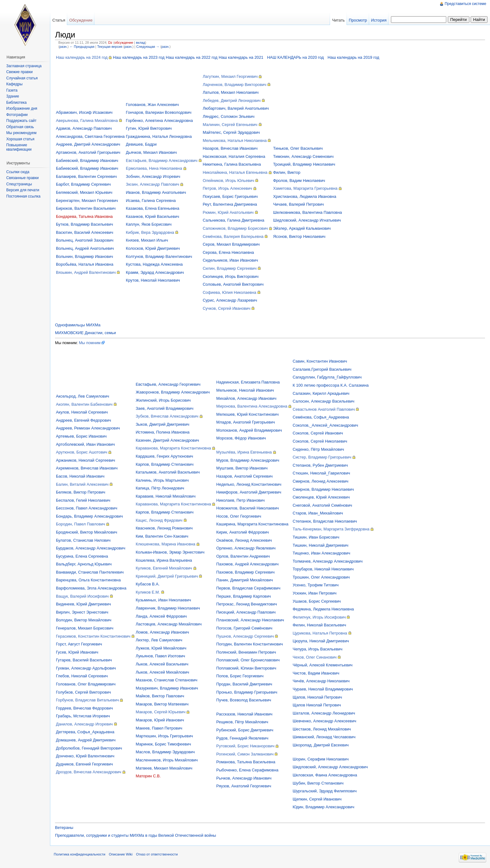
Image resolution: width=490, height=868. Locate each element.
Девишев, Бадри (141, 144)
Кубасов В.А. (147, 584)
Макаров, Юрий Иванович (160, 720)
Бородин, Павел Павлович (80, 524)
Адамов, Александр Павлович (84, 128)
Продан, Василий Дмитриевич (244, 684)
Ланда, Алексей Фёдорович (161, 616)
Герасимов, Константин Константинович (93, 636)
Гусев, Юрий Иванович (77, 652)
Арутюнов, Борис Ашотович (82, 452)
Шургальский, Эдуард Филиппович (325, 791)
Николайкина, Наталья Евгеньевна (235, 172)
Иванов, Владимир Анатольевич (156, 192)
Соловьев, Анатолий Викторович (233, 284)
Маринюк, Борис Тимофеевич (163, 744)
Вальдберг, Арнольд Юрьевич (84, 564)
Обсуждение (81, 20)
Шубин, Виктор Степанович (318, 783)
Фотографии (17, 115)
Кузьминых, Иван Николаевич (163, 600)
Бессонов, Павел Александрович (87, 508)
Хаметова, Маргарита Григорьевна (305, 188)
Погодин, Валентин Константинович (250, 644)
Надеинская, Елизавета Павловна (248, 382)
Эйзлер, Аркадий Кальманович (302, 228)
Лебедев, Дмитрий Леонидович (232, 100)
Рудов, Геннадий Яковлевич (242, 738)
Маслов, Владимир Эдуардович (165, 752)
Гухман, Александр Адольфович (86, 668)
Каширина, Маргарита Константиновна (252, 524)
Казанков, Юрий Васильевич (152, 216)
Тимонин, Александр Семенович (303, 156)
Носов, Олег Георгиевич (239, 516)
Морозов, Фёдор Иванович (241, 438)
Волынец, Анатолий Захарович (85, 240)
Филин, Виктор (287, 172)
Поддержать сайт (21, 121)
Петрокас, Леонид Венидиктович (247, 604)
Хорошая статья (20, 139)
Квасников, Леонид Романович (164, 528)
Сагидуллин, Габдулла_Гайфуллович (327, 377)
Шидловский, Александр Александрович (330, 767)
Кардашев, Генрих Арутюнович (164, 456)
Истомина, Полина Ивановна (162, 432)
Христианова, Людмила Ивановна (305, 196)
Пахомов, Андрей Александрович (247, 564)
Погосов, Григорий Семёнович (244, 628)
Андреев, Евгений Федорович (83, 420)
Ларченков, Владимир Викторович (235, 85)
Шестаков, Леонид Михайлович (322, 729)
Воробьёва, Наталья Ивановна (85, 264)
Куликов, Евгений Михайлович (164, 568)
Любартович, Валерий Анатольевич (236, 108)
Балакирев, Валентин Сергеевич (86, 176)
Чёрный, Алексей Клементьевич (322, 665)
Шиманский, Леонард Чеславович (324, 737)
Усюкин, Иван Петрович (314, 593)
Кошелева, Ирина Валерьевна (164, 560)
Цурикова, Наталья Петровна (320, 633)
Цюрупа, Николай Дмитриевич (321, 641)
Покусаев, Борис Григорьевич (230, 196)
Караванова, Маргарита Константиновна (173, 448)
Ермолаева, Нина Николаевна (154, 168)
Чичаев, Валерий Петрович (298, 204)
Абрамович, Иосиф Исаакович (84, 112)
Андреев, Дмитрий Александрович (88, 144)
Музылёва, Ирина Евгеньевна (244, 452)
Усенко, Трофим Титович (315, 585)
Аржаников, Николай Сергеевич (85, 460)
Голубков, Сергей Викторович (83, 692)
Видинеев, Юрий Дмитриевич (83, 604)
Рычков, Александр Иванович (244, 778)
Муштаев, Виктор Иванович (242, 468)
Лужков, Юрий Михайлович (161, 648)
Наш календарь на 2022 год (191, 57)
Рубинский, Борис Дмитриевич (245, 730)
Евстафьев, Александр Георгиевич (168, 384)
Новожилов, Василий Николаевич (247, 508)
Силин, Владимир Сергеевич (230, 268)
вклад (140, 43)
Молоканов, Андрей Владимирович (249, 430)
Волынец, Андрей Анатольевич (85, 248)
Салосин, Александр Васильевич (323, 401)
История (379, 20)
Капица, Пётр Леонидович (160, 488)
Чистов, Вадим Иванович (316, 673)
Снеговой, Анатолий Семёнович (322, 505)
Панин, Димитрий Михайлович (245, 580)
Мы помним (90, 343)
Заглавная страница (24, 66)
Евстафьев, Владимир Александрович (162, 161)
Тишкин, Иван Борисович (316, 537)
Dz (110, 43)
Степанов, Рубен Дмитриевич (320, 465)
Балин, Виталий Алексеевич (82, 484)
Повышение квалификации (19, 147)
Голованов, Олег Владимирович (86, 684)
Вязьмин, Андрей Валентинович (86, 272)
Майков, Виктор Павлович (160, 696)
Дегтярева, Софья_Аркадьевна (85, 732)
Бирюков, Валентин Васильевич (86, 208)
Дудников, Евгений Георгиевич (84, 764)
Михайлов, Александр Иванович (246, 398)
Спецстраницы (19, 184)
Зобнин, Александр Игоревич (153, 176)
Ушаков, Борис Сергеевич (317, 601)
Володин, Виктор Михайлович (84, 620)
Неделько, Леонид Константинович (249, 484)
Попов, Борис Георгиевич (240, 676)
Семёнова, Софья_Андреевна (321, 417)
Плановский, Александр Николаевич (250, 620)
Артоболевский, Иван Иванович (85, 444)
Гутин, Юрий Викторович (149, 128)
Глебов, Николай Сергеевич (82, 676)
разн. (63, 47)
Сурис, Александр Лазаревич (230, 300)
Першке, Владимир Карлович (244, 596)
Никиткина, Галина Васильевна (232, 164)
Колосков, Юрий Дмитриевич (153, 248)
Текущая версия (110, 47)
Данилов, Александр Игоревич (84, 724)
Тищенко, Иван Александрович (321, 553)
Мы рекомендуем (21, 133)
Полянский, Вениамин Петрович (246, 652)
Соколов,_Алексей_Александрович (325, 425)
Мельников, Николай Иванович (245, 390)
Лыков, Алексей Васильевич (162, 664)
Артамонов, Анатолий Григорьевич (88, 152)
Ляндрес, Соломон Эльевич (229, 116)
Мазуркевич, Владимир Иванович (167, 688)
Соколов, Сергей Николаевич (320, 441)
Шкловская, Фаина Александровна (325, 775)
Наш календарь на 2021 (241, 57)
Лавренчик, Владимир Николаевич (168, 608)
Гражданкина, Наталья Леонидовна (159, 136)
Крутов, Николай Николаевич (153, 280)
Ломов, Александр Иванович (162, 632)
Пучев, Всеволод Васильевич (244, 700)
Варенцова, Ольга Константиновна (88, 580)
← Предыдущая (82, 47)
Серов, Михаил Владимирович (231, 244)
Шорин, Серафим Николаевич (320, 759)
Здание (13, 96)
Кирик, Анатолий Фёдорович (242, 532)
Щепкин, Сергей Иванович (317, 799)
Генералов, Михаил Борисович (85, 628)
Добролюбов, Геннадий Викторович (89, 748)
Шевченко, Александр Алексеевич (324, 721)
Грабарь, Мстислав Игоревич (83, 716)
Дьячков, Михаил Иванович (151, 152)
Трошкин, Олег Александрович (321, 577)
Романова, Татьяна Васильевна (246, 762)
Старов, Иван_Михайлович (318, 513)
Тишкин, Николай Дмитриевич (320, 545)
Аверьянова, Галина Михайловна (87, 120)
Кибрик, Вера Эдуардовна (150, 232)
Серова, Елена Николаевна (228, 252)
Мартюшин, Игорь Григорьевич (164, 736)
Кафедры (14, 84)
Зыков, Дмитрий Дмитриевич (162, 424)
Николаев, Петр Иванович (240, 500)
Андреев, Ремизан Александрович (88, 428)
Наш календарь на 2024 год (82, 57)
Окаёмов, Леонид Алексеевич (244, 540)
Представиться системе (465, 4)
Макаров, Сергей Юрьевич (160, 712)
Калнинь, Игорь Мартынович (162, 480)
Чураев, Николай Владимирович (323, 689)
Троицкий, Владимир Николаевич (304, 164)
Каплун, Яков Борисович (149, 224)
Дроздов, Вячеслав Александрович (89, 772)
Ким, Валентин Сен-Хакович (162, 536)
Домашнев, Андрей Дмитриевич (86, 740)
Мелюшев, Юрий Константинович (247, 414)
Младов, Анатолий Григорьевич (246, 422)
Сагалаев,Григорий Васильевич (322, 369)
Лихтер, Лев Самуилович (159, 640)
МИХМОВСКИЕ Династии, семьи (85, 333)
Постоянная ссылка (23, 196)
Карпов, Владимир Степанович (165, 464)
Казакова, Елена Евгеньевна (153, 208)
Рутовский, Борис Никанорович (245, 746)
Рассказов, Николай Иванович (244, 714)
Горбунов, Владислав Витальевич (87, 700)
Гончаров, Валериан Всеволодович (159, 112)
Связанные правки (22, 178)
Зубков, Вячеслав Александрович (167, 416)
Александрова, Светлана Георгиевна (90, 136)
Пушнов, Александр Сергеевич (245, 636)
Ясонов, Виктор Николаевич (299, 236)
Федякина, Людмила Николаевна (323, 609)
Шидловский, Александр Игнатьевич (307, 220)
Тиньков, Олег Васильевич (298, 148)
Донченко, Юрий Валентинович (85, 756)
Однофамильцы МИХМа (78, 325)
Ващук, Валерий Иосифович (82, 596)
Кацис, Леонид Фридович (159, 520)
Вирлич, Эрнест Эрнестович (82, 612)
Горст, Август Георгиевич (79, 644)
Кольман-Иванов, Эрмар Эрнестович (170, 552)
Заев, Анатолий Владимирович (165, 408)
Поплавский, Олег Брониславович (248, 660)
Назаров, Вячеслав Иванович (230, 148)
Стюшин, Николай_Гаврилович (321, 473)
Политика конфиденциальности (80, 854)
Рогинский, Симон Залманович (245, 754)
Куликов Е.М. (148, 592)
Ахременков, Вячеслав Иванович (87, 468)
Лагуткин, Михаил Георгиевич (230, 76)
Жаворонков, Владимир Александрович (173, 392)
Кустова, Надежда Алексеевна (154, 264)
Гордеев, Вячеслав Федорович (84, 708)
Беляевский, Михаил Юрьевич (84, 192)
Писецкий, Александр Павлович (246, 612)
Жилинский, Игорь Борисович (163, 400)
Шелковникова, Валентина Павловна (307, 212)
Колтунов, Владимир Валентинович (159, 256)
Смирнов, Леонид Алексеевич (320, 481)
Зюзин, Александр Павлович (152, 184)
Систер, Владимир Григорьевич (322, 457)
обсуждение (124, 43)
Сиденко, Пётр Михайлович (318, 449)
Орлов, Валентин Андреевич (243, 556)
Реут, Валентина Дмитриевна (230, 204)
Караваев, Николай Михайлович (166, 496)
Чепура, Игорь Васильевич (317, 649)
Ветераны (64, 828)
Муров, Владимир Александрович (248, 460)
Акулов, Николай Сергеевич (82, 412)
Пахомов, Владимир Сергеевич (245, 572)
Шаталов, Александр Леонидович (324, 713)
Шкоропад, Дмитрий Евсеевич (320, 745)
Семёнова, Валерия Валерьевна (233, 236)
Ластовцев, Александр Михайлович (169, 624)
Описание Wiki (121, 854)
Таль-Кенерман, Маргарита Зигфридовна (331, 529)
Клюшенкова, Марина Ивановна (165, 544)
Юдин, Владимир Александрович (323, 807)
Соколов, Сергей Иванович (318, 433)
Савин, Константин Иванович (320, 361)
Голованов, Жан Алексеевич (152, 105)
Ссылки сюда (18, 172)
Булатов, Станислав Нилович (83, 540)
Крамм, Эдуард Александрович (155, 272)
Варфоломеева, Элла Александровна (91, 588)
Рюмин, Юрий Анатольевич (228, 212)
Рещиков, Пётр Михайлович (242, 722)
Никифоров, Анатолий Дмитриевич (249, 492)
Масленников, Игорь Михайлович (167, 760)
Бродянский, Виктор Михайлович (87, 532)
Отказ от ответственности (157, 854)
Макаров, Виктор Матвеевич (162, 704)
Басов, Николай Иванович (80, 476)
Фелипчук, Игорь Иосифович (319, 617)
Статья (59, 20)
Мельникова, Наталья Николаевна (235, 140)
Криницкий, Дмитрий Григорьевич (167, 576)
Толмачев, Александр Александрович (327, 561)
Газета (12, 90)
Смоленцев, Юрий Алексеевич (321, 497)
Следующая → (148, 47)
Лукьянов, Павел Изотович (160, 656)
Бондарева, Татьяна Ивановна (84, 216)
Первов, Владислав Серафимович (248, 588)
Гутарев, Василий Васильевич (84, 660)
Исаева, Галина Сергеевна (151, 201)
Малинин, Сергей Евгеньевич (230, 125)
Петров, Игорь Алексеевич (227, 188)
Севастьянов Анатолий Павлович (324, 409)
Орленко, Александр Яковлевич (246, 548)
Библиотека (16, 103)
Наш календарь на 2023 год (139, 57)
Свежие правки (19, 72)
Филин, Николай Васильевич (319, 625)
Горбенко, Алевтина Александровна (159, 120)
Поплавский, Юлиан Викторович (246, 668)
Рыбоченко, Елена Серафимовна (247, 770)
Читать (338, 20)
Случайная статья (22, 78)
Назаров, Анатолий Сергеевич (244, 476)
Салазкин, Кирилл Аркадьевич (321, 393)
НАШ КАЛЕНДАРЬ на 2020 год (296, 57)
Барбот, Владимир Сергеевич (83, 184)
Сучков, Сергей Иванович (227, 308)
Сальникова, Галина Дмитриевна (234, 220)
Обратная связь (20, 127)
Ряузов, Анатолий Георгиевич (244, 786)
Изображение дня (22, 108)
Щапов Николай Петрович (317, 705)
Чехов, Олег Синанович (315, 657)
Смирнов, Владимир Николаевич (323, 489)
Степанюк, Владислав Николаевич (325, 521)
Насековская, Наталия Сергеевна (234, 156)
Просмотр (358, 20)
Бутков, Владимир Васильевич (85, 224)
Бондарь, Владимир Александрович (89, 516)
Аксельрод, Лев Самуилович (82, 396)
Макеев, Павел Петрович (159, 728)
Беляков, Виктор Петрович (81, 492)
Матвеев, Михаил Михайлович (164, 768)
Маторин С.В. (148, 776)
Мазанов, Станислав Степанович (166, 680)
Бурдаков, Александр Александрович (91, 548)
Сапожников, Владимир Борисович (235, 228)
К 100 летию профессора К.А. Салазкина (330, 385)
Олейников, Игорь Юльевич (229, 181)
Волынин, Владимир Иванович (85, 256)
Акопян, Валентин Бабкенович (84, 404)
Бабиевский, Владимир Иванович (87, 161)
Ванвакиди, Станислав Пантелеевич (90, 572)
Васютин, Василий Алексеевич (85, 232)
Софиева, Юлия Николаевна (230, 292)
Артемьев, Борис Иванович (81, 436)
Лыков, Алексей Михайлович (162, 672)
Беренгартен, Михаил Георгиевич (87, 201)
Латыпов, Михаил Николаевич (231, 92)
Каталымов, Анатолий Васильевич (168, 472)
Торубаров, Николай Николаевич (323, 569)
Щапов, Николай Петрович (317, 697)
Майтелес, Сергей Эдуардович (231, 132)
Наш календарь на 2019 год (353, 57)
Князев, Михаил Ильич (147, 240)
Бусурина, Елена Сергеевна (82, 556)
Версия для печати (23, 190)
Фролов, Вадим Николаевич (299, 181)
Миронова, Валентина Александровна (252, 406)
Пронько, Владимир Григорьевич (247, 692)
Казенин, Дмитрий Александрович (167, 440)
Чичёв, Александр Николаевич (321, 681)
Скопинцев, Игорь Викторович (231, 276)
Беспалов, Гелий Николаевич (83, 500)
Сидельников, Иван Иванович (230, 260)
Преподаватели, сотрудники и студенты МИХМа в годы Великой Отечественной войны (135, 835)
